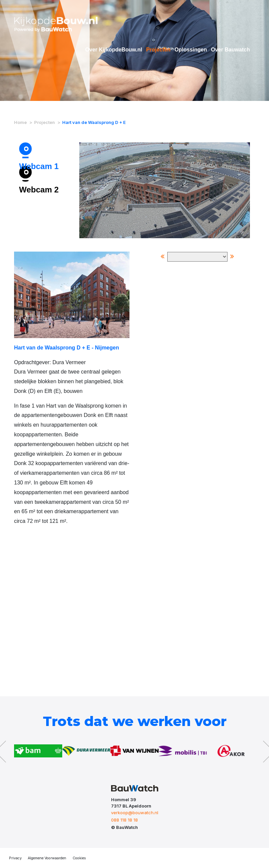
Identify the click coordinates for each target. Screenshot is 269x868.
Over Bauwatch (231, 50)
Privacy (15, 858)
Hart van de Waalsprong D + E (94, 122)
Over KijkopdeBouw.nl (114, 50)
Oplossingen (191, 50)
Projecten (158, 50)
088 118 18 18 (124, 820)
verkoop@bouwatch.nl (135, 813)
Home (20, 122)
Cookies (79, 858)
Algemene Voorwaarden (47, 858)
